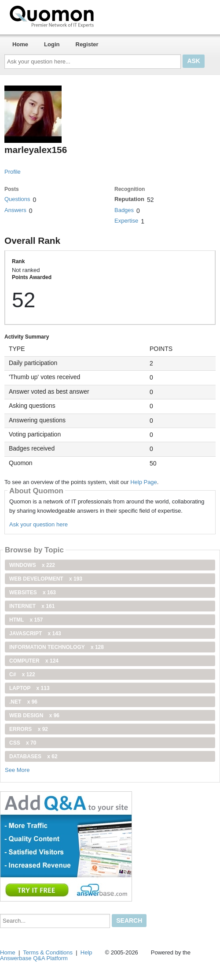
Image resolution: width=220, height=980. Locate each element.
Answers (15, 210)
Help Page (144, 482)
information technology (57, 647)
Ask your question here (38, 524)
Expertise (126, 221)
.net (23, 702)
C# (22, 674)
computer (34, 661)
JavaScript (35, 633)
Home (20, 44)
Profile (13, 172)
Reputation (129, 199)
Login (52, 44)
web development (46, 579)
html (26, 620)
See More (17, 770)
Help (86, 952)
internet (32, 606)
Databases (33, 756)
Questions (17, 199)
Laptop (29, 688)
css (23, 743)
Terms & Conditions (48, 952)
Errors (29, 729)
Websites (33, 592)
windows (32, 565)
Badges (124, 210)
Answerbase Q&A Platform (34, 958)
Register (87, 44)
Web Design (34, 715)
